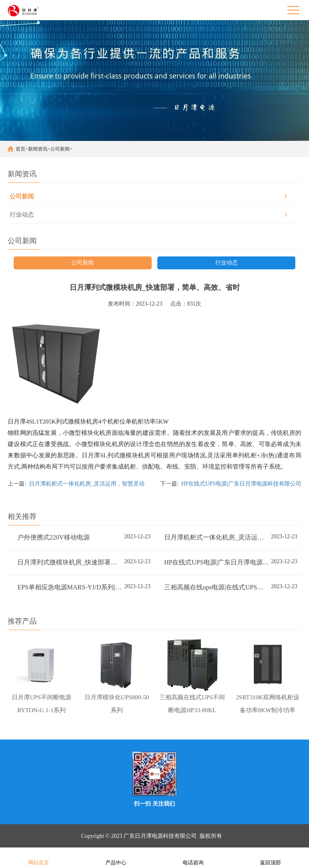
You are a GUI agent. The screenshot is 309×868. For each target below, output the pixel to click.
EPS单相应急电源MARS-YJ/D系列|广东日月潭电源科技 (70, 587)
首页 (21, 149)
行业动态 (22, 215)
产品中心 (116, 857)
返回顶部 (270, 857)
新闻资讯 (38, 149)
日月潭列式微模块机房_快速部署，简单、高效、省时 (70, 562)
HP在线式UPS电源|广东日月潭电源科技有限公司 (241, 484)
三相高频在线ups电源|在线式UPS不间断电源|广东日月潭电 (217, 587)
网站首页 (39, 857)
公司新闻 (60, 149)
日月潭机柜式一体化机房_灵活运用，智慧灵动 (87, 484)
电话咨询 (193, 857)
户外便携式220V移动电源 (54, 537)
